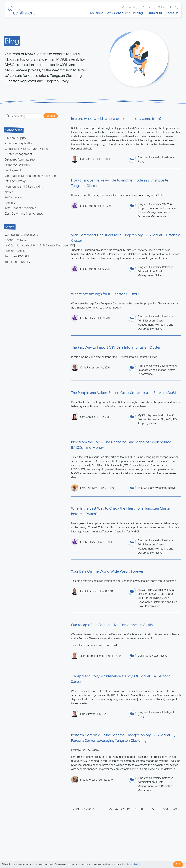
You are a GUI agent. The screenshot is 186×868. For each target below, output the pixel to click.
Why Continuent (118, 13)
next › (166, 809)
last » (176, 809)
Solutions (97, 13)
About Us (172, 13)
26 (116, 809)
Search (176, 7)
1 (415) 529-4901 (78, 856)
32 (153, 809)
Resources (154, 13)
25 (110, 809)
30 (141, 809)
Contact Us (149, 7)
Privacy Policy (133, 864)
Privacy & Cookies (119, 856)
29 (135, 809)
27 (122, 809)
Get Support (164, 7)
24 (104, 809)
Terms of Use (98, 856)
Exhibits (155, 856)
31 (147, 809)
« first (76, 809)
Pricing (138, 13)
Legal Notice (140, 856)
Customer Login (131, 7)
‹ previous (88, 809)
